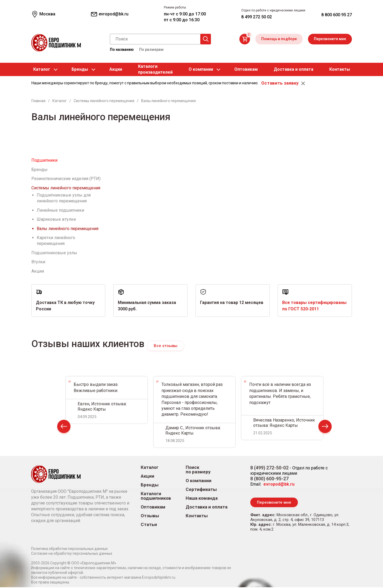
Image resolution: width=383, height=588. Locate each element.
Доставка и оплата (294, 69)
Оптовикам (246, 69)
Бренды (80, 69)
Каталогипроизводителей (155, 69)
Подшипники (44, 160)
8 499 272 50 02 (257, 17)
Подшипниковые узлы (54, 253)
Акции (116, 69)
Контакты (340, 69)
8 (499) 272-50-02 (269, 468)
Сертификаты (201, 490)
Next (325, 428)
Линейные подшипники (60, 210)
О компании (201, 69)
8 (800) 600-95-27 (269, 479)
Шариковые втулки (56, 219)
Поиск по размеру (198, 470)
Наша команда (202, 499)
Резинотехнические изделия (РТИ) (66, 179)
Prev (64, 428)
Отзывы (150, 516)
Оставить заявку (280, 83)
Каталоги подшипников (156, 496)
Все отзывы (166, 346)
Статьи (149, 525)
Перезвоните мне (330, 39)
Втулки (38, 262)
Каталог (42, 69)
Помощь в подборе (279, 39)
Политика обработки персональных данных (69, 549)
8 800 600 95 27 (337, 15)
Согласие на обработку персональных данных (72, 554)
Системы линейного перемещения (66, 188)
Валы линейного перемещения (68, 229)
